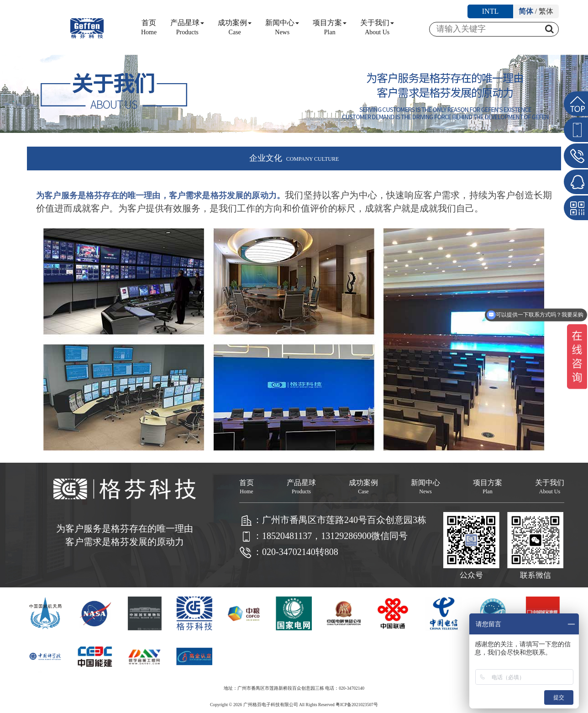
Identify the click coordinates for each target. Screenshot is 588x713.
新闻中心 (282, 27)
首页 (149, 27)
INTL (490, 11)
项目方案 (330, 27)
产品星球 (187, 27)
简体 (526, 11)
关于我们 (377, 27)
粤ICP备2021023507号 (357, 705)
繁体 (546, 11)
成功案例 (235, 27)
